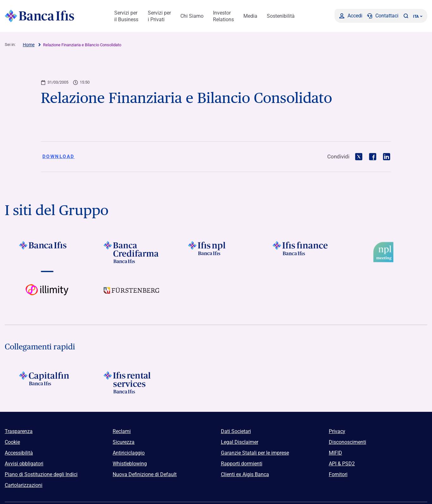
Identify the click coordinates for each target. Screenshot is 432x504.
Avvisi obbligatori (24, 464)
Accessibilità (19, 453)
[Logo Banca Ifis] (40, 16)
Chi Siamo (192, 16)
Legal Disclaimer (240, 442)
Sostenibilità (281, 16)
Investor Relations (223, 16)
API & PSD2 (342, 464)
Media (250, 16)
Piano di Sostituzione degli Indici (41, 474)
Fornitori (338, 474)
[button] (406, 16)
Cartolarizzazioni (24, 485)
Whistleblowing (130, 464)
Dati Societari (236, 431)
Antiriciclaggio (129, 453)
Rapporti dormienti (242, 464)
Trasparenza (19, 431)
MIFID (335, 453)
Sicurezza (124, 442)
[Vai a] (47, 252)
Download (59, 156)
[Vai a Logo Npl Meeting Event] (385, 252)
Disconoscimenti (347, 442)
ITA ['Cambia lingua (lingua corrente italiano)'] (418, 16)
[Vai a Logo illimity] (47, 295)
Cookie (12, 442)
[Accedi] (351, 16)
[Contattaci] (383, 16)
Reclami (122, 431)
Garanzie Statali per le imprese (255, 453)
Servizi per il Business (126, 16)
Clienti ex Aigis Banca (245, 474)
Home (29, 45)
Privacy (337, 431)
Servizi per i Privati (159, 16)
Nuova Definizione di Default (145, 474)
